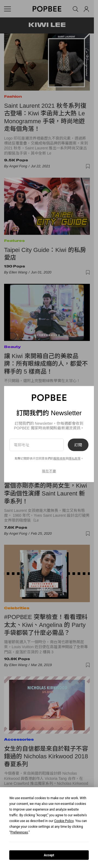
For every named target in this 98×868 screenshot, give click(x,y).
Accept (49, 855)
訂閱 (78, 445)
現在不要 (49, 471)
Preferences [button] (19, 832)
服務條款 (60, 458)
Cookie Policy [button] (64, 821)
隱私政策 (75, 458)
